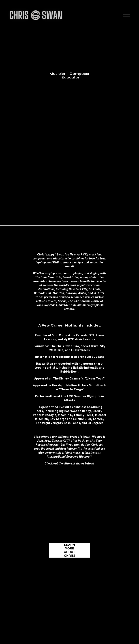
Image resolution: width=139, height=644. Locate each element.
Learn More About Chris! (70, 550)
